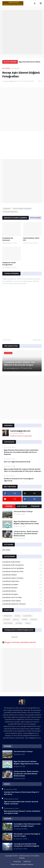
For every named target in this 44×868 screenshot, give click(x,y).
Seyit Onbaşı (8, 623)
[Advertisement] (22, 32)
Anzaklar (7, 619)
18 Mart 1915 (8, 616)
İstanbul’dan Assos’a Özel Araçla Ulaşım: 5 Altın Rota (21, 793)
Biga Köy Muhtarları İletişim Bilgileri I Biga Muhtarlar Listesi (30, 62)
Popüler (9, 506)
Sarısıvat (34, 619)
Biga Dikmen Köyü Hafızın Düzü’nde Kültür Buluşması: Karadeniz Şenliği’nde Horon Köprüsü (21, 452)
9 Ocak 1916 (27, 616)
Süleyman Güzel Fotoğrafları (9, 264)
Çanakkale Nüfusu (22, 591)
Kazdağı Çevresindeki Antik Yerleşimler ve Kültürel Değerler (27, 845)
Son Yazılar (22, 506)
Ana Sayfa (6, 68)
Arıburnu (16, 619)
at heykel (19, 623)
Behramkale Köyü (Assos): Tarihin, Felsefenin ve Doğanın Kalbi (22, 812)
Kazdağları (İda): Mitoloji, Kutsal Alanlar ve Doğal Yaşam (27, 825)
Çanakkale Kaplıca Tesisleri (22, 578)
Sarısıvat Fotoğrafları (10, 212)
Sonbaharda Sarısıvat (8, 239)
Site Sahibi (6, 550)
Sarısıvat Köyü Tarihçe (23, 512)
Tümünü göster (35, 218)
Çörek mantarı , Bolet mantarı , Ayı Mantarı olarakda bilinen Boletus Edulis (26, 534)
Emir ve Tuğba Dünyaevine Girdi (17, 462)
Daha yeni (7, 340)
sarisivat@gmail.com (20, 431)
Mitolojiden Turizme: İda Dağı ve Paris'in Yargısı (27, 835)
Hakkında (27, 861)
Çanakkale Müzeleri (22, 588)
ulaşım (28, 623)
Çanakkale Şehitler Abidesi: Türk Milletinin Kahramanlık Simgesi (19, 364)
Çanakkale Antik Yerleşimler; (22, 565)
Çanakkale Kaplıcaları (22, 581)
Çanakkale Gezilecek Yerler (22, 572)
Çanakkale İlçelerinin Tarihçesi (22, 604)
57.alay (17, 616)
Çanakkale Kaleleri (22, 575)
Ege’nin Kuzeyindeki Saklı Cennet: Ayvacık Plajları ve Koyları (21, 803)
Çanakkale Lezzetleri (22, 585)
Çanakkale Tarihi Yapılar (22, 601)
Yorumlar (35, 506)
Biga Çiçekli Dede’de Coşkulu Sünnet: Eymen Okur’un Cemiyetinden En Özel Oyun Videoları (23, 470)
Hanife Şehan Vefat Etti (31, 239)
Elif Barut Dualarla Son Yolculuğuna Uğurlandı (19, 480)
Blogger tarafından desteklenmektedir (19, 642)
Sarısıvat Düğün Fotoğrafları (22, 209)
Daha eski (37, 340)
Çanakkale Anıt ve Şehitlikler (22, 568)
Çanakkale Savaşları (22, 594)
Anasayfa (17, 861)
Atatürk (25, 619)
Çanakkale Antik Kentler (22, 562)
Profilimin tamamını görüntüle (21, 436)
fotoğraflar (16, 68)
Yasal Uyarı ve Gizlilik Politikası (22, 864)
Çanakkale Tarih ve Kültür (22, 598)
